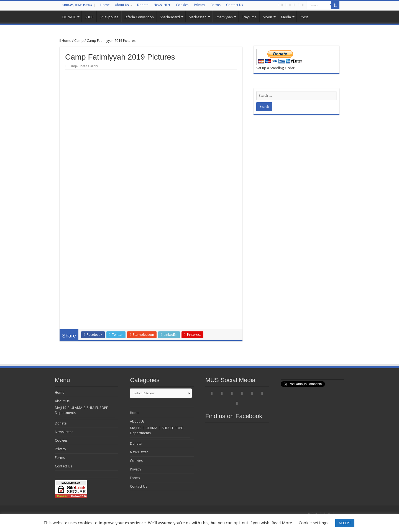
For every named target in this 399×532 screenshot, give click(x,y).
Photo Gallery (88, 66)
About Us (122, 5)
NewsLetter (162, 5)
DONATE (69, 17)
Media (286, 17)
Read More (282, 523)
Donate (143, 5)
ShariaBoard (170, 17)
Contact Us (235, 5)
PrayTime (249, 17)
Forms (216, 5)
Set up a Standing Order (275, 68)
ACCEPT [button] (345, 523)
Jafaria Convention (139, 17)
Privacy (199, 5)
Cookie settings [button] (314, 523)
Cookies (182, 5)
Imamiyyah (224, 17)
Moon (267, 17)
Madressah (198, 17)
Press (304, 17)
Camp (79, 41)
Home (105, 5)
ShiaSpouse (109, 17)
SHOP (89, 17)
